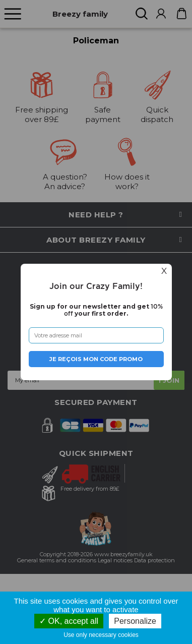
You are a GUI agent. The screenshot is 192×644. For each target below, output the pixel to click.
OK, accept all (69, 621)
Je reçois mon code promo (96, 359)
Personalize (135, 621)
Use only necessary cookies (104, 635)
